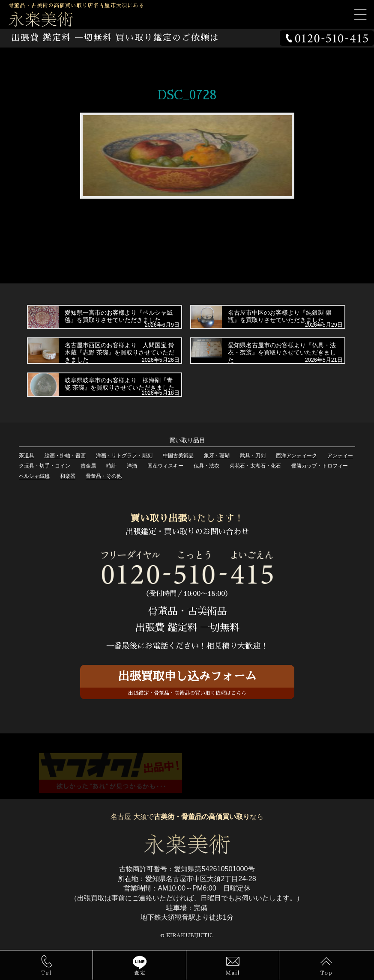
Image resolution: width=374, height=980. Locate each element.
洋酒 (132, 466)
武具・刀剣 (253, 456)
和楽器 (68, 476)
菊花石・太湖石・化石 (255, 466)
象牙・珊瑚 (217, 456)
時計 (111, 466)
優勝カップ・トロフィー (320, 466)
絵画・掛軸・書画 (65, 456)
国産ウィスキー (165, 466)
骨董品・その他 (104, 476)
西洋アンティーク (296, 456)
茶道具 (27, 456)
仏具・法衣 (206, 466)
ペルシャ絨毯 (34, 476)
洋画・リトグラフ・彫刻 (124, 456)
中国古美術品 (178, 456)
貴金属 (88, 466)
